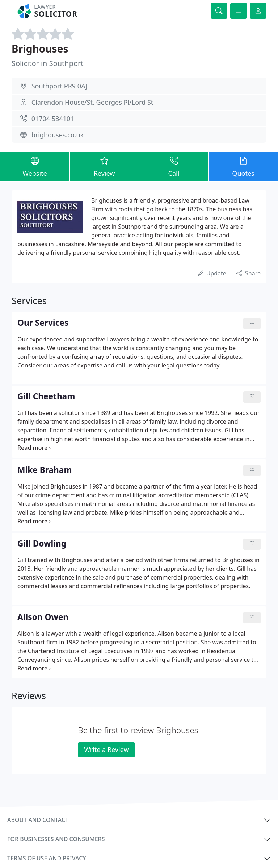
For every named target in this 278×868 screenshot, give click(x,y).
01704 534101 (53, 119)
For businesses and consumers (56, 839)
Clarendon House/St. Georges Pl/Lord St (92, 102)
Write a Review (106, 749)
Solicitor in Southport (48, 63)
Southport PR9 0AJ (60, 86)
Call (174, 166)
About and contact (38, 820)
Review (104, 166)
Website (35, 166)
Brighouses (40, 49)
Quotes (243, 166)
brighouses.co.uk (58, 135)
